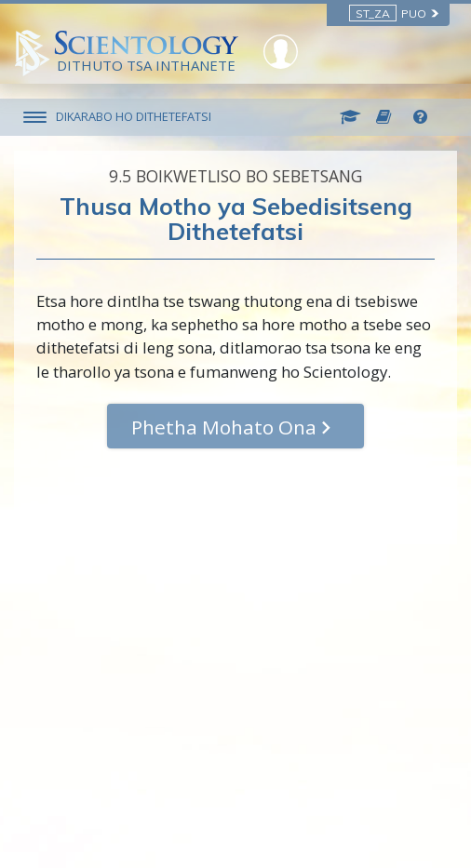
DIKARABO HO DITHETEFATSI (134, 116)
